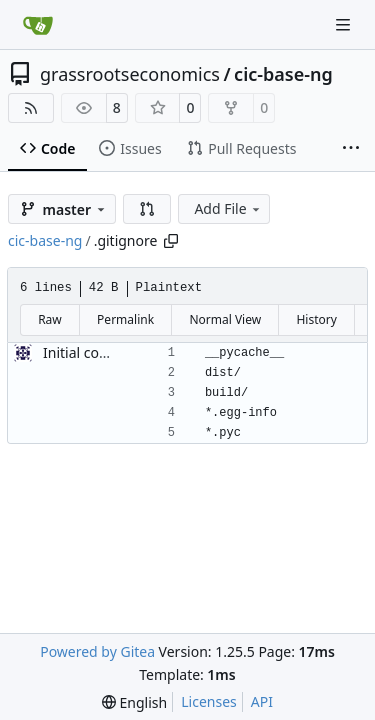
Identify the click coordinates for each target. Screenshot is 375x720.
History (316, 319)
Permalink (125, 319)
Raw (50, 319)
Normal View (225, 319)
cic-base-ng (283, 74)
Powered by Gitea (97, 651)
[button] (147, 209)
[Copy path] (171, 241)
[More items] (351, 149)
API (262, 701)
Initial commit (88, 352)
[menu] (134, 702)
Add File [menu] (228, 208)
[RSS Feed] (31, 108)
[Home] (38, 25)
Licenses (209, 701)
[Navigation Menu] (345, 24)
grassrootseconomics (130, 74)
